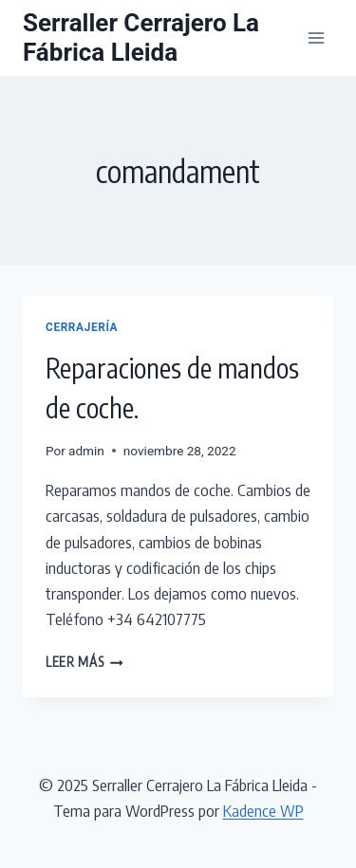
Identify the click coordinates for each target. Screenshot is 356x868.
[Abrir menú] (316, 37)
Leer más (84, 662)
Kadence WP (263, 810)
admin (86, 451)
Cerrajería (82, 327)
